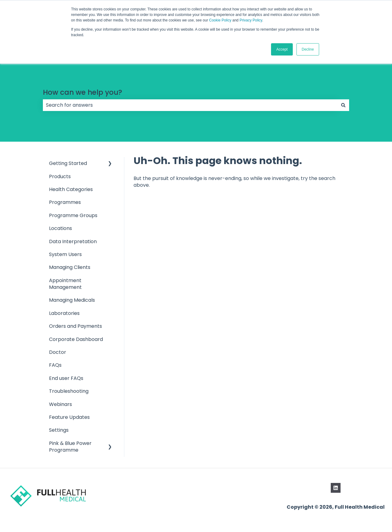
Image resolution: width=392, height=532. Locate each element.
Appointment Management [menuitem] (65, 284)
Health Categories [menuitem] (71, 189)
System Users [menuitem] (65, 254)
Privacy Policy (251, 20)
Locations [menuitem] (60, 228)
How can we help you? (83, 92)
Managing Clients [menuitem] (70, 267)
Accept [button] (282, 49)
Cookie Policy (220, 20)
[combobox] (190, 105)
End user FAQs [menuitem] (66, 378)
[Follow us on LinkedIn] (336, 488)
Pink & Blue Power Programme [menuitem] (70, 447)
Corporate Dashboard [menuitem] (76, 339)
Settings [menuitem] (59, 430)
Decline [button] (308, 49)
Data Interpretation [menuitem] (73, 241)
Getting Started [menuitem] (68, 163)
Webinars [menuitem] (60, 404)
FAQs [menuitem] (55, 365)
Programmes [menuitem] (65, 202)
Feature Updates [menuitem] (69, 417)
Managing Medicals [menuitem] (72, 300)
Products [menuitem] (60, 176)
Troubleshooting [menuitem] (69, 391)
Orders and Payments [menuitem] (75, 326)
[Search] (343, 105)
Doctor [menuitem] (58, 352)
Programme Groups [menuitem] (73, 215)
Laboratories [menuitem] (64, 313)
